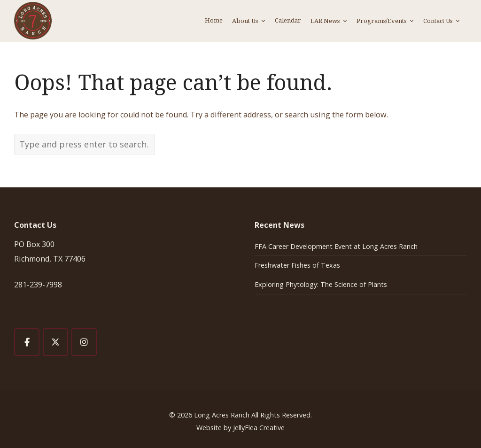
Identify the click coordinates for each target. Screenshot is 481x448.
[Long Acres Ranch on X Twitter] (55, 342)
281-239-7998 (38, 285)
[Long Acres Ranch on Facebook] (27, 342)
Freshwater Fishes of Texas (297, 265)
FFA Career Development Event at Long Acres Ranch (336, 246)
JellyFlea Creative (259, 428)
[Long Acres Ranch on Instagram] (84, 342)
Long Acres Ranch (222, 415)
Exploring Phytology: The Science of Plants (321, 284)
